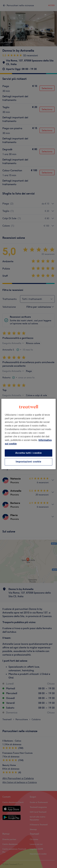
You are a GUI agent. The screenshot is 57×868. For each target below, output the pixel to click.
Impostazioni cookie (28, 462)
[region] (28, 434)
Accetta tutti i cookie (28, 453)
